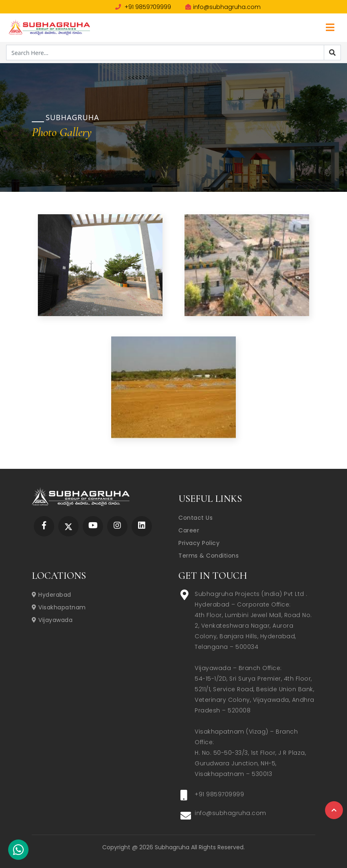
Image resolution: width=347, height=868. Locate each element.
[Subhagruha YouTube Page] (93, 526)
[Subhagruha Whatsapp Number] (18, 851)
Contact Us (195, 518)
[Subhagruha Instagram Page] (117, 526)
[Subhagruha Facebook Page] (44, 526)
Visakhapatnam (59, 607)
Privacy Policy (199, 543)
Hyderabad (52, 595)
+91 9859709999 (143, 7)
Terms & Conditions (209, 556)
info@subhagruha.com (223, 7)
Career (189, 530)
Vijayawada (52, 620)
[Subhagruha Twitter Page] (68, 526)
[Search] (332, 53)
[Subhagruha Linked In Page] (142, 526)
